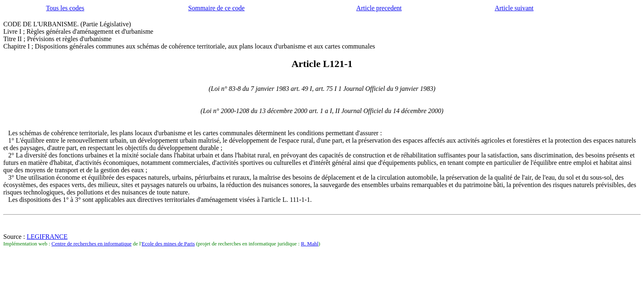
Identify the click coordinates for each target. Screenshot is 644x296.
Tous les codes (65, 8)
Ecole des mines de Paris (168, 244)
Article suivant (514, 8)
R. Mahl (310, 244)
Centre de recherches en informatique (91, 244)
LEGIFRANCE (47, 237)
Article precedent (379, 8)
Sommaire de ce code (216, 8)
